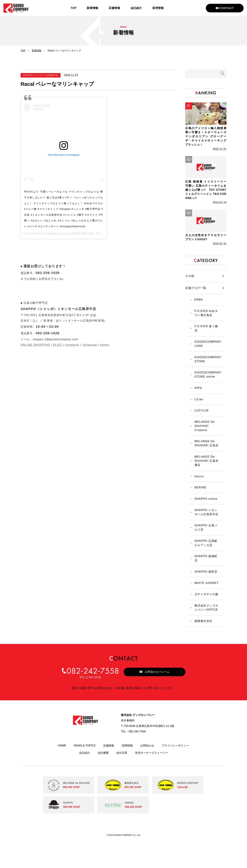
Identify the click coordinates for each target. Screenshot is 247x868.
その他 (190, 294)
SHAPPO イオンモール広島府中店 (206, 537)
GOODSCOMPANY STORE (206, 376)
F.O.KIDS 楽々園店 (206, 346)
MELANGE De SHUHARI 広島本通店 (205, 483)
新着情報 (37, 51)
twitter (105, 345)
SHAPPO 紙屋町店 (206, 584)
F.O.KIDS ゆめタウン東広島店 (206, 332)
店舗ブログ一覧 (196, 306)
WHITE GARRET (205, 608)
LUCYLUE (200, 430)
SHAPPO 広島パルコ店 (206, 553)
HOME (62, 773)
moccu (198, 499)
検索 (223, 74)
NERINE (199, 511)
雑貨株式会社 (202, 648)
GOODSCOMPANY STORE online (206, 392)
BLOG (58, 345)
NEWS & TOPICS (85, 773)
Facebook (72, 345)
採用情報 (127, 773)
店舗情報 (109, 773)
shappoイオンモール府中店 (63, 233)
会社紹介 (85, 780)
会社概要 (103, 780)
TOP (23, 51)
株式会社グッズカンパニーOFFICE (205, 634)
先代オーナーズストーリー (151, 780)
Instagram (90, 345)
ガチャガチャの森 (205, 620)
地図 (93, 315)
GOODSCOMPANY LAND (206, 360)
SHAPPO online (204, 523)
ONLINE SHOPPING (35, 345)
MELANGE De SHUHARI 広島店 (205, 465)
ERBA (197, 318)
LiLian (197, 418)
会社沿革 (122, 780)
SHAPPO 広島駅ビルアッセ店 (206, 570)
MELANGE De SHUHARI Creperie (203, 447)
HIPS (197, 406)
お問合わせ (147, 773)
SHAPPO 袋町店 (204, 596)
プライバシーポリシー (175, 773)
